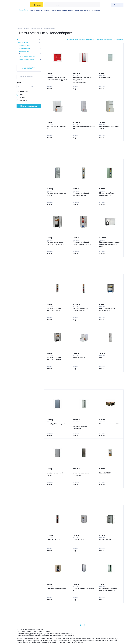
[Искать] (98, 5)
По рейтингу (90, 40)
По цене (82, 40)
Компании (40, 10)
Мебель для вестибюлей (30, 57)
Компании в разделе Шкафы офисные (28, 68)
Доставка (22, 97)
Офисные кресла (30, 48)
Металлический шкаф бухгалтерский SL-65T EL (56, 243)
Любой (21, 95)
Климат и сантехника (96, 10)
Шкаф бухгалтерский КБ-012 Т (57, 590)
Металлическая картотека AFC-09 (56, 194)
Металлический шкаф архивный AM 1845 (81, 194)
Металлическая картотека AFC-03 (109, 128)
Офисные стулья (30, 46)
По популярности (72, 40)
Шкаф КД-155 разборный (56, 424)
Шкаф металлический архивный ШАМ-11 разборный (81, 426)
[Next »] (93, 625)
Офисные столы (30, 51)
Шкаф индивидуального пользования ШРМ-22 (108, 590)
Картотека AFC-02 (80, 357)
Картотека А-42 (105, 78)
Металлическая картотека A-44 (84, 128)
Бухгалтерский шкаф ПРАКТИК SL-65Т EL (54, 359)
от (19, 86)
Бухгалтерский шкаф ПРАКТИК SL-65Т (107, 310)
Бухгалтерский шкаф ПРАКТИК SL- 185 (81, 310)
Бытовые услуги (73, 10)
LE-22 (101, 357)
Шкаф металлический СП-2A (110, 424)
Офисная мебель (37, 28)
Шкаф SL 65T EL (79, 539)
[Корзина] (108, 5)
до (32, 86)
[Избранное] (103, 5)
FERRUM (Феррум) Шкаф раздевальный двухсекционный (82, 80)
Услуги (65, 10)
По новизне (108, 40)
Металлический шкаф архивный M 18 (107, 194)
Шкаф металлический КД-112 (55, 474)
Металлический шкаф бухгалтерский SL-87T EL (82, 243)
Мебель (26, 28)
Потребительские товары (53, 10)
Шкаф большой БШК (107, 539)
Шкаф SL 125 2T (105, 473)
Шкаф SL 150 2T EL (54, 539)
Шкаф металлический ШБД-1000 (81, 474)
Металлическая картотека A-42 (57, 128)
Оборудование (85, 10)
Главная (19, 28)
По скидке (99, 40)
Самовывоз (23, 100)
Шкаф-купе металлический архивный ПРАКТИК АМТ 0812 (109, 244)
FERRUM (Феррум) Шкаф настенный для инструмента (57, 79)
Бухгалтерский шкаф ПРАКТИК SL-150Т (54, 310)
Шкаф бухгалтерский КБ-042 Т (83, 590)
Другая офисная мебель (30, 60)
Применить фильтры (29, 106)
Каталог (32, 10)
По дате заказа (118, 40)
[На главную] (22, 5)
